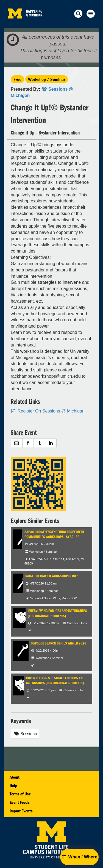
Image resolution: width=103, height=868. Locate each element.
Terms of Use (20, 794)
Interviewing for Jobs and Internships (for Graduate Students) (57, 613)
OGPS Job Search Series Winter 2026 (59, 643)
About (15, 777)
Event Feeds (20, 802)
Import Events (21, 811)
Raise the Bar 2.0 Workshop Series (52, 576)
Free (17, 79)
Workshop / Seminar (47, 79)
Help (13, 786)
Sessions (25, 734)
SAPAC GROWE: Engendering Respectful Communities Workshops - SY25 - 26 (55, 534)
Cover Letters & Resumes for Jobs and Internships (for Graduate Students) (55, 681)
